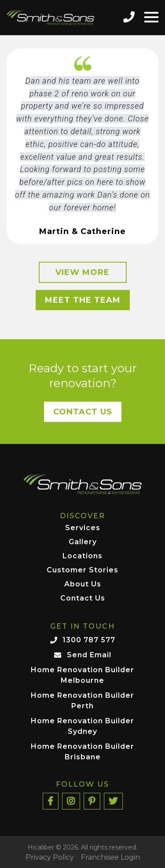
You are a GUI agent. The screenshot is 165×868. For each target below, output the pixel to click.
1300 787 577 (89, 640)
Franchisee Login (110, 857)
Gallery (83, 542)
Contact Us (83, 412)
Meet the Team (83, 300)
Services (83, 528)
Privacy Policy (50, 857)
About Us (83, 584)
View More (82, 272)
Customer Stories (82, 570)
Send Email (89, 655)
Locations (82, 556)
